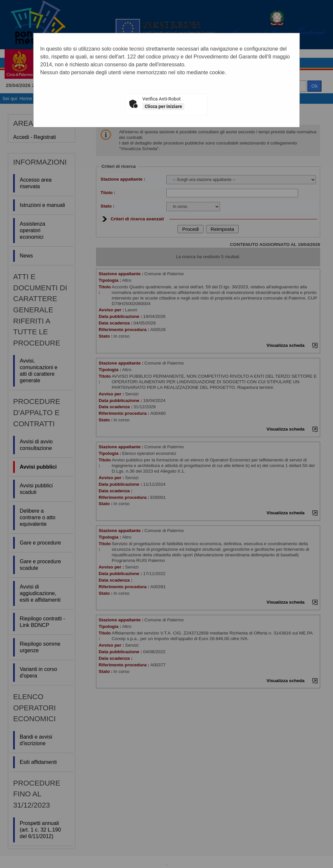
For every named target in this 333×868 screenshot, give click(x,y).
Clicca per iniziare (163, 106)
